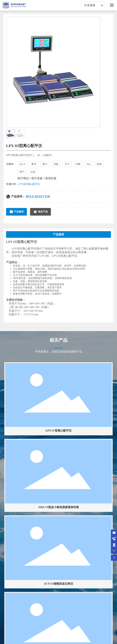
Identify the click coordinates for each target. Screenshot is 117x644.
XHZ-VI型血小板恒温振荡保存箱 (58, 507)
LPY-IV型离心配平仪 (58, 431)
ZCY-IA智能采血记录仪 (58, 584)
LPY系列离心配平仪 (29, 184)
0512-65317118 (38, 196)
